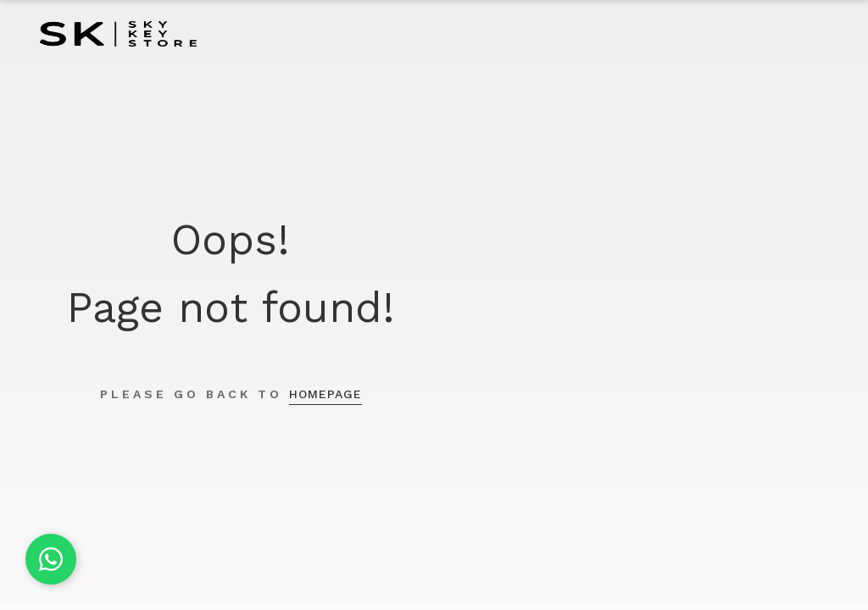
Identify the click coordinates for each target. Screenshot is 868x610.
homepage (325, 394)
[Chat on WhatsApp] (51, 559)
